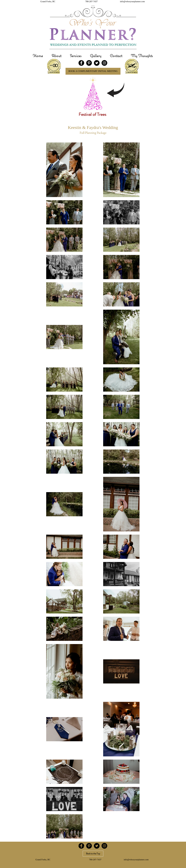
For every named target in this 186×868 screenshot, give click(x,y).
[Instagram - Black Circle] (104, 63)
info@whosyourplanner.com (132, 1)
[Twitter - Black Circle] (97, 63)
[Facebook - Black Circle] (81, 63)
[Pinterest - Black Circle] (89, 63)
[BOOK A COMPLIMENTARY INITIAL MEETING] (93, 71)
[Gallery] (76, 848)
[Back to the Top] (93, 854)
